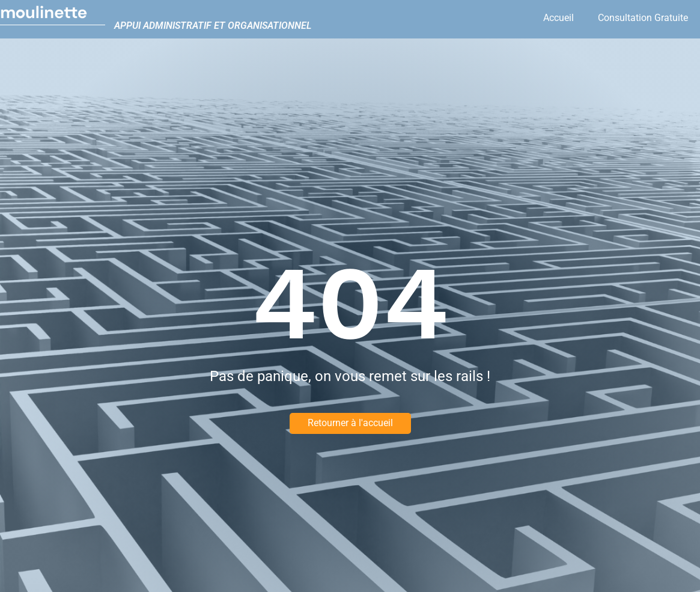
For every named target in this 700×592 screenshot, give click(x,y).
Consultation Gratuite (643, 18)
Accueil (558, 18)
